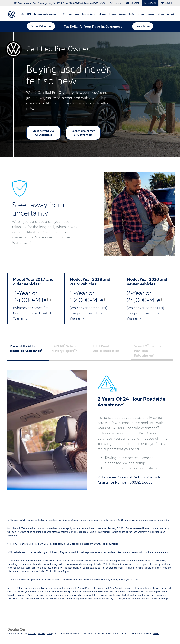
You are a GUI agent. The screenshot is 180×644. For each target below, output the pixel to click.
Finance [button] (140, 14)
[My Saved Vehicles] (166, 3)
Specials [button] (123, 14)
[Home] (64, 14)
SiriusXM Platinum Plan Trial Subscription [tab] (149, 350)
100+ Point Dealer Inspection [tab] (110, 351)
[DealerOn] (16, 629)
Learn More (143, 26)
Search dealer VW (83, 133)
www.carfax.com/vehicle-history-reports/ (101, 561)
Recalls (156, 633)
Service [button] (113, 14)
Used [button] (77, 14)
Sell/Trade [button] (102, 14)
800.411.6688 (141, 482)
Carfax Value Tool (41, 26)
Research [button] (151, 14)
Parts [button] (131, 14)
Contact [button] (170, 14)
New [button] (70, 14)
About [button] (161, 14)
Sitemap (41, 633)
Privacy (50, 633)
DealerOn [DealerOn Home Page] (32, 633)
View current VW (43, 133)
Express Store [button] (88, 14)
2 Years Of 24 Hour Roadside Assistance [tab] (28, 351)
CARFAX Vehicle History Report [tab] (69, 351)
